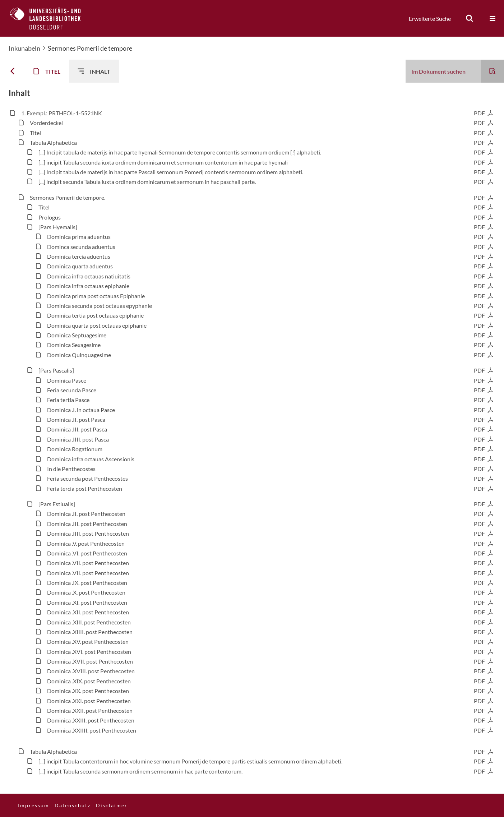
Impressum (34, 805)
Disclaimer (112, 805)
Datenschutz (73, 805)
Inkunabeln (24, 48)
